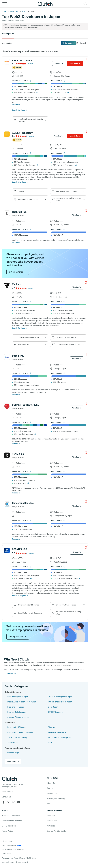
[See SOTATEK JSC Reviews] (21, 553)
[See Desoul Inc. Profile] (7, 357)
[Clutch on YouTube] (19, 802)
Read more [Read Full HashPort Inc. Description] (16, 243)
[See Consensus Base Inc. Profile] (7, 504)
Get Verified (52, 821)
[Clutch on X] (9, 802)
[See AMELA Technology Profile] (7, 134)
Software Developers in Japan (60, 697)
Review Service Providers (12, 821)
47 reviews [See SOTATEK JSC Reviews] (30, 553)
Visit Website (75, 63)
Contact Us (6, 797)
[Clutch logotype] (9, 779)
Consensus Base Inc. (23, 503)
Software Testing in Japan (18, 717)
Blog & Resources (9, 826)
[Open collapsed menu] (5, 4)
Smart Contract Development (60, 737)
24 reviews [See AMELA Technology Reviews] (30, 136)
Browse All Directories (11, 816)
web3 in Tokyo (13, 753)
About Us (51, 783)
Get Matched (70, 43)
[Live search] (85, 4)
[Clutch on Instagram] (14, 802)
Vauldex (16, 284)
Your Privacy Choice (9, 845)
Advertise (51, 826)
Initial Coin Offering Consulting (20, 732)
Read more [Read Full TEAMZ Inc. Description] (16, 493)
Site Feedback (8, 792)
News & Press (53, 793)
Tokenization (13, 743)
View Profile (59, 63)
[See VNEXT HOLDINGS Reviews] (21, 64)
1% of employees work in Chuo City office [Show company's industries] (69, 613)
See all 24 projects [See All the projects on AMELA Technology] (19, 182)
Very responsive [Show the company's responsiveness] (24, 344)
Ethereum (52, 727)
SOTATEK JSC (20, 549)
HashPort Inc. (19, 212)
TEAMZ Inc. (18, 454)
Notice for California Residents (13, 850)
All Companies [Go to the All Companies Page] (8, 34)
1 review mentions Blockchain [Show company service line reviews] (67, 191)
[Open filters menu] (82, 43)
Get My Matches (16, 272)
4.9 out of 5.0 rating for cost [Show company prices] (28, 199)
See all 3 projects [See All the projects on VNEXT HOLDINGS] (19, 110)
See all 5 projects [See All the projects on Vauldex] (19, 328)
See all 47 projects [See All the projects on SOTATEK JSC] (19, 596)
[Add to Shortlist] (86, 59)
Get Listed (51, 816)
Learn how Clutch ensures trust (26, 27)
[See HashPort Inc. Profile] (7, 213)
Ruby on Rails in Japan (17, 712)
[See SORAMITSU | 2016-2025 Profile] (7, 406)
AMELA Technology (22, 133)
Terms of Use (6, 854)
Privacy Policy (7, 841)
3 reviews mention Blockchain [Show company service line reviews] (29, 605)
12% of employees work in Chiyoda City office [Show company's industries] (30, 120)
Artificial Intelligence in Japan (60, 702)
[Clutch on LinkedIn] (24, 802)
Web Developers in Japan (18, 697)
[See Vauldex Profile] (7, 285)
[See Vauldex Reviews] (21, 288)
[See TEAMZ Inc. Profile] (7, 455)
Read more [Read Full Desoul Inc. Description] (16, 395)
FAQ (49, 804)
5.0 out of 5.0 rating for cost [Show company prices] (66, 337)
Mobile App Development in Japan (22, 702)
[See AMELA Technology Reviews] (21, 136)
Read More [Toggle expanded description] (11, 673)
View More (11, 762)
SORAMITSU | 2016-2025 (25, 405)
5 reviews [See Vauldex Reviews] (30, 288)
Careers (50, 788)
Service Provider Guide (56, 831)
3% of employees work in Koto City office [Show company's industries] (68, 199)
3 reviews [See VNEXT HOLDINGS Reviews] (30, 64)
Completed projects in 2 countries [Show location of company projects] (68, 344)
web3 (50, 743)
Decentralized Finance (17, 727)
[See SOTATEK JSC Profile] (7, 550)
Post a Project (7, 831)
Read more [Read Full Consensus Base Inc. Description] (16, 539)
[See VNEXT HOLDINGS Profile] (7, 62)
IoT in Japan (53, 707)
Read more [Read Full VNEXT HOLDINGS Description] (16, 105)
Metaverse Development (58, 732)
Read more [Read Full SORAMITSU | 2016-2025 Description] (16, 444)
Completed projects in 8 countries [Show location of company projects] (30, 613)
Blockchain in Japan (16, 707)
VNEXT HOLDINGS (22, 60)
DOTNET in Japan (55, 712)
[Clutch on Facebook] (3, 802)
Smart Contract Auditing (17, 737)
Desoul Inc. (18, 356)
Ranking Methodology (56, 798)
